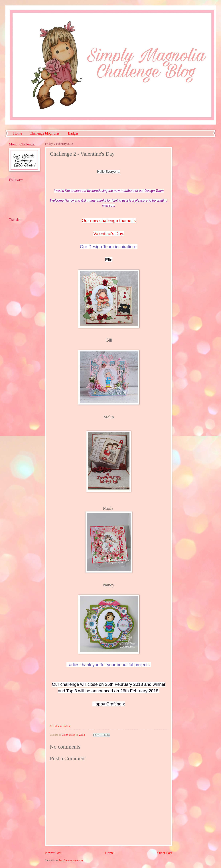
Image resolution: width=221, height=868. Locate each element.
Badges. (74, 133)
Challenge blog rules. (45, 133)
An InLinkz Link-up (61, 726)
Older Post (165, 853)
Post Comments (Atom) (71, 860)
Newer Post (53, 853)
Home (18, 133)
